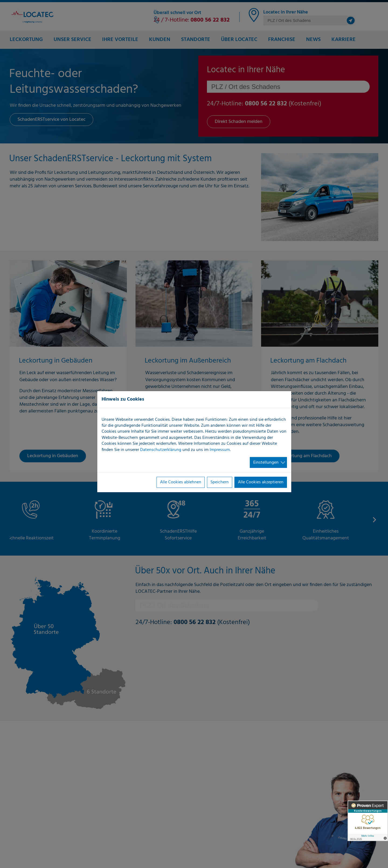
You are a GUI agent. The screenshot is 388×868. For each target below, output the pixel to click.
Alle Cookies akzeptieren (261, 482)
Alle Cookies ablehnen (181, 482)
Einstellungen (266, 463)
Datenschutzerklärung (161, 450)
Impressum (220, 450)
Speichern (220, 482)
